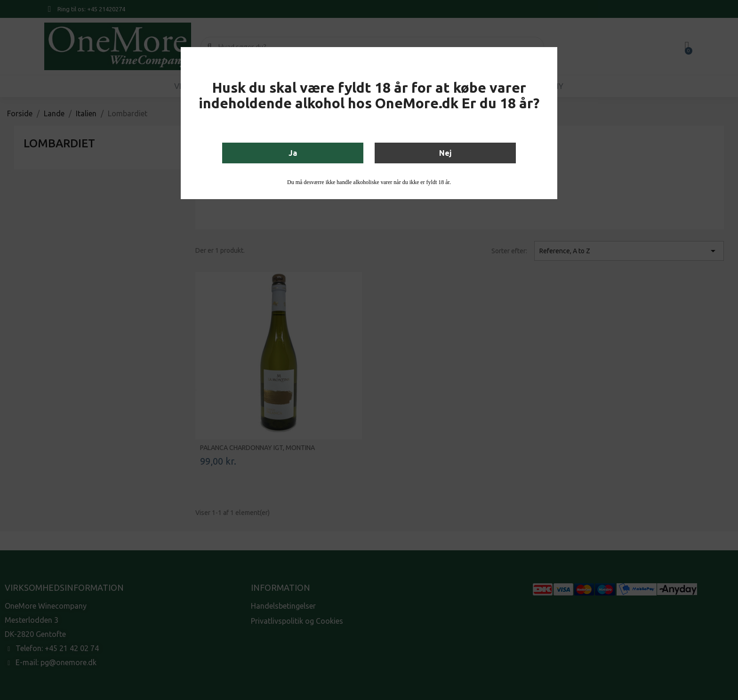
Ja (293, 153)
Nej (445, 153)
